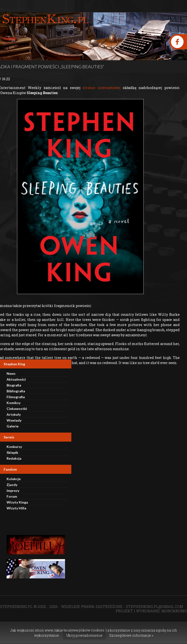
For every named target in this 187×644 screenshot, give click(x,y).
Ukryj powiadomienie (84, 635)
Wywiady (14, 420)
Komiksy (14, 403)
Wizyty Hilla (16, 508)
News (11, 373)
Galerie (13, 426)
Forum (12, 496)
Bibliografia (16, 391)
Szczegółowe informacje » (131, 635)
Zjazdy (12, 485)
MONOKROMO (174, 611)
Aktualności (16, 379)
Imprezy (13, 490)
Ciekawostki (17, 409)
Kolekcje (14, 479)
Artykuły (14, 414)
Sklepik (12, 452)
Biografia (14, 385)
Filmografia (16, 397)
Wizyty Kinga (17, 502)
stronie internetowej (101, 88)
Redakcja (14, 458)
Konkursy (14, 447)
